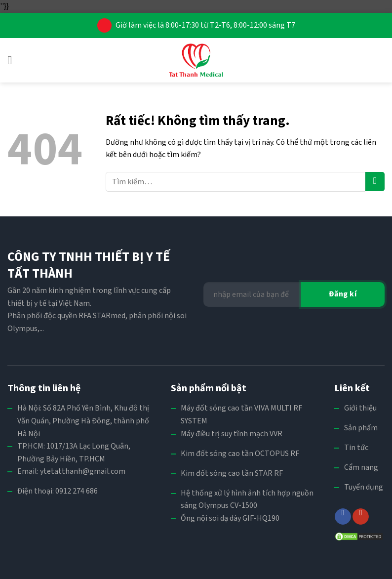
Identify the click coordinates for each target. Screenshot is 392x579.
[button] (13, 60)
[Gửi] (375, 182)
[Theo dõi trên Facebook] (343, 517)
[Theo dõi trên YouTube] (361, 517)
